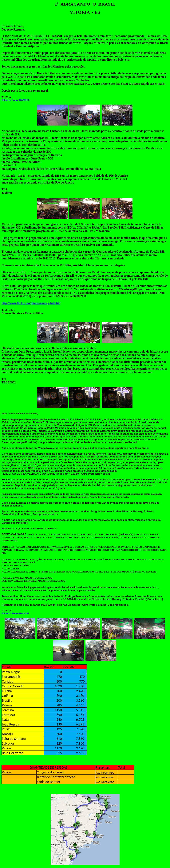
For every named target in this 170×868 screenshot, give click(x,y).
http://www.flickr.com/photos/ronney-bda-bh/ (31, 303)
